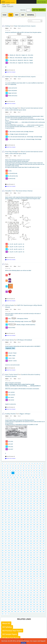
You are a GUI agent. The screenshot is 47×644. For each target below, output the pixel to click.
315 (25, 513)
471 (31, 539)
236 (40, 499)
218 (28, 496)
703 (12, 579)
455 (25, 536)
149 (31, 485)
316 (28, 513)
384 (22, 525)
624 (28, 565)
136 (34, 482)
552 (22, 553)
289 (31, 508)
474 (40, 539)
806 (28, 595)
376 (40, 522)
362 (40, 520)
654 (34, 569)
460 (40, 536)
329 (25, 515)
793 (31, 593)
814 (9, 597)
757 (6, 588)
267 (6, 506)
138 (40, 482)
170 (9, 489)
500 (34, 543)
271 (18, 506)
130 (15, 482)
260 (28, 503)
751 (31, 586)
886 (15, 609)
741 (44, 583)
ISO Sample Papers (10, 634)
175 (25, 489)
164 (34, 487)
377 (44, 522)
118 (22, 480)
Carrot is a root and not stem (25, 356)
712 (40, 579)
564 (15, 555)
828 (9, 600)
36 (8, 468)
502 (40, 543)
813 (6, 597)
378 (3, 525)
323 (6, 515)
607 (18, 562)
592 (15, 560)
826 (3, 600)
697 (37, 576)
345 (31, 518)
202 (22, 494)
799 (6, 595)
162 (28, 487)
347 (37, 518)
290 (34, 508)
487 (37, 541)
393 (6, 527)
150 (34, 485)
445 (37, 534)
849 (31, 602)
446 (40, 534)
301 (25, 510)
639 (31, 567)
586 (40, 557)
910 (3, 614)
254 (9, 503)
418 (40, 529)
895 (44, 609)
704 (15, 579)
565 (18, 555)
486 (34, 541)
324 (9, 515)
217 (25, 496)
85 (10, 475)
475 (44, 539)
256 (15, 503)
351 (6, 520)
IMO (17, 15)
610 (28, 562)
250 (40, 501)
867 (44, 605)
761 (18, 588)
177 (31, 489)
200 (15, 494)
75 (26, 473)
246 (28, 501)
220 (34, 496)
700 (3, 579)
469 (25, 539)
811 (44, 595)
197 (6, 494)
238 (3, 501)
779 (31, 590)
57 (21, 471)
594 (22, 560)
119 (25, 480)
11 (27, 463)
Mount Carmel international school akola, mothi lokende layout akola (24, 109)
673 (6, 574)
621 (18, 565)
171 (12, 489)
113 (6, 480)
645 (6, 569)
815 (12, 597)
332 (34, 515)
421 (6, 532)
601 (44, 560)
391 (44, 525)
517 (44, 546)
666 (28, 572)
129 (12, 482)
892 (34, 609)
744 (9, 586)
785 (6, 593)
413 (25, 529)
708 (28, 579)
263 (37, 503)
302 (28, 510)
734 (22, 583)
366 (9, 522)
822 (34, 597)
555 (31, 553)
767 (37, 588)
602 (3, 562)
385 (25, 525)
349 (44, 518)
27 (26, 466)
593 (18, 560)
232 (28, 499)
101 (11, 478)
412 (22, 529)
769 (44, 588)
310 (9, 513)
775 (18, 590)
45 (31, 468)
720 (22, 581)
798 (3, 595)
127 (6, 482)
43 (26, 468)
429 (31, 532)
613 (37, 562)
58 (24, 471)
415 (31, 529)
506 (9, 546)
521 (12, 548)
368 (15, 522)
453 (18, 536)
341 (18, 518)
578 (15, 557)
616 (3, 565)
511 (25, 546)
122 (34, 480)
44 (29, 468)
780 (34, 590)
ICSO (4, 15)
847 (25, 602)
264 (40, 503)
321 (44, 513)
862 (28, 605)
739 (37, 583)
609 (25, 562)
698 (40, 576)
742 (3, 586)
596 (28, 560)
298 (15, 510)
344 (28, 518)
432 (40, 532)
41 (21, 468)
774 (15, 590)
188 (22, 492)
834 (28, 600)
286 (22, 508)
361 (37, 520)
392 (3, 527)
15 (37, 463)
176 (28, 489)
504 (3, 546)
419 (44, 529)
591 (12, 560)
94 (34, 475)
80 (39, 473)
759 (12, 588)
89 (21, 475)
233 (31, 499)
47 (37, 468)
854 (3, 605)
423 (12, 532)
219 (31, 496)
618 (9, 565)
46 (34, 468)
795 (37, 593)
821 (31, 597)
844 (15, 602)
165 (37, 487)
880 (40, 607)
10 (24, 463)
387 (31, 525)
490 (3, 543)
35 (5, 468)
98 (2, 478)
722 (28, 581)
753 (37, 586)
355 (18, 520)
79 (37, 473)
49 (42, 468)
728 (3, 583)
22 (13, 466)
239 (6, 501)
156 (9, 487)
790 (22, 593)
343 (25, 518)
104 (21, 478)
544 (40, 550)
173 (18, 489)
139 (44, 482)
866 (40, 605)
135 (31, 482)
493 (12, 543)
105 (24, 478)
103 (17, 478)
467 (18, 539)
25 (21, 466)
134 (28, 482)
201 (18, 494)
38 (13, 468)
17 (43, 463)
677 (18, 574)
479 (12, 541)
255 (12, 503)
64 (39, 471)
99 (5, 478)
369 (18, 522)
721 (25, 581)
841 (6, 602)
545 (44, 550)
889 (25, 609)
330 (28, 515)
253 (6, 503)
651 (25, 569)
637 (25, 567)
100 (8, 478)
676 (15, 574)
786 (9, 593)
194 (40, 492)
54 (13, 471)
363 (44, 520)
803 (18, 595)
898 (9, 612)
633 (12, 567)
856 (9, 605)
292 (40, 508)
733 (18, 583)
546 (3, 553)
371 (25, 522)
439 (18, 534)
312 (15, 513)
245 (25, 501)
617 (6, 565)
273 (25, 506)
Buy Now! (23, 643)
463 (6, 539)
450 (9, 536)
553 (25, 553)
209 (44, 494)
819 (25, 597)
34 (2, 468)
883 (6, 609)
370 (22, 522)
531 (44, 548)
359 (31, 520)
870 (9, 607)
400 (28, 527)
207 (37, 494)
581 (25, 557)
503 (44, 543)
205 (31, 494)
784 (3, 593)
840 (3, 602)
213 (12, 496)
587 (44, 557)
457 (31, 536)
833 (25, 600)
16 (40, 463)
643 (44, 567)
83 (5, 475)
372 (28, 522)
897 (6, 612)
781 (37, 590)
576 (9, 557)
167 (44, 487)
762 (22, 588)
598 (34, 560)
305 (37, 510)
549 (12, 553)
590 (9, 560)
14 (35, 463)
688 (9, 576)
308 (3, 513)
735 (25, 583)
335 (44, 515)
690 (15, 576)
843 (12, 602)
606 (15, 562)
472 (34, 539)
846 (22, 602)
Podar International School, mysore (25, 26)
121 (31, 480)
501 (37, 543)
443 (31, 534)
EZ (25, 50)
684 (40, 574)
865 (37, 605)
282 (9, 508)
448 (3, 536)
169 (6, 489)
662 (15, 572)
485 (31, 541)
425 (18, 532)
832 (22, 600)
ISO (11, 15)
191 (31, 492)
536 (15, 550)
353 (12, 520)
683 (37, 574)
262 (34, 503)
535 (12, 550)
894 (40, 609)
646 (9, 569)
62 (34, 471)
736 (28, 583)
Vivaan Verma (9, 340)
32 (39, 466)
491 (6, 543)
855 (6, 605)
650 (22, 569)
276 (34, 506)
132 (22, 482)
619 (12, 565)
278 (40, 506)
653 (31, 569)
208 (40, 494)
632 (9, 567)
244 (22, 501)
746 (15, 586)
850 (34, 602)
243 (18, 501)
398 (22, 527)
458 (34, 536)
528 (34, 548)
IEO (23, 15)
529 (37, 548)
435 (6, 534)
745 (12, 586)
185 (12, 492)
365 (6, 522)
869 (6, 607)
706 (22, 579)
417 (37, 529)
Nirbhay (8, 26)
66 (2, 473)
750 (28, 586)
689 (12, 576)
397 (18, 527)
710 (34, 579)
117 (18, 480)
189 (25, 492)
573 (44, 555)
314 (22, 513)
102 (14, 478)
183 (6, 492)
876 (28, 607)
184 (9, 492)
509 (18, 546)
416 (34, 529)
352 (9, 520)
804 (22, 595)
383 (18, 525)
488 (40, 541)
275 (31, 506)
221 (37, 496)
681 (31, 574)
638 (28, 567)
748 (22, 586)
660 (9, 572)
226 (9, 499)
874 (22, 607)
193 (37, 492)
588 (3, 560)
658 (3, 572)
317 (31, 513)
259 (25, 503)
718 (15, 581)
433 (44, 532)
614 (40, 562)
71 (16, 473)
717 (12, 581)
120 (28, 480)
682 (34, 574)
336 (3, 518)
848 (28, 602)
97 (42, 475)
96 (39, 475)
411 (18, 529)
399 (25, 527)
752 (34, 586)
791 (25, 593)
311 (12, 513)
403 (37, 527)
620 (15, 565)
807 (31, 595)
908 (40, 612)
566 (22, 555)
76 (29, 473)
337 (6, 518)
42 (24, 468)
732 (15, 583)
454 (22, 536)
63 (37, 471)
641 (37, 567)
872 (15, 607)
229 (18, 499)
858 (15, 605)
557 (37, 553)
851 (37, 602)
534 (9, 550)
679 (25, 574)
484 (28, 541)
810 (40, 595)
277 (37, 506)
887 (18, 609)
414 (28, 529)
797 (44, 593)
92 (29, 475)
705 (18, 579)
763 (25, 588)
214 (15, 496)
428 (28, 532)
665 (25, 572)
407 (6, 529)
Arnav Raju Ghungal (11, 108)
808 (34, 595)
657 (44, 569)
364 (3, 522)
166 (40, 487)
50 (2, 471)
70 (13, 473)
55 (16, 471)
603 (6, 562)
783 (44, 590)
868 (3, 607)
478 (9, 541)
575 (6, 557)
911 (6, 614)
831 (18, 600)
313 (18, 513)
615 (44, 562)
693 (25, 576)
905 (31, 612)
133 (25, 482)
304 (34, 510)
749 (25, 586)
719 (18, 581)
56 (18, 471)
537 (18, 550)
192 (34, 492)
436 (9, 534)
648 (15, 569)
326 (15, 515)
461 (44, 536)
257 (18, 503)
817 (18, 597)
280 (3, 508)
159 (18, 487)
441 (25, 534)
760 (15, 588)
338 (9, 518)
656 (40, 569)
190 (28, 492)
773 (12, 590)
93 (31, 475)
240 (9, 501)
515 (37, 546)
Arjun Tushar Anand (11, 374)
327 (18, 515)
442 (28, 534)
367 (12, 522)
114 (9, 480)
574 (3, 557)
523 (18, 548)
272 (22, 506)
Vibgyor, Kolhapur (25, 414)
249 (37, 501)
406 (3, 529)
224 (3, 499)
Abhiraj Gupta (9, 305)
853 (44, 602)
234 (34, 499)
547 (6, 553)
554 (28, 553)
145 (18, 485)
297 (12, 510)
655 (37, 569)
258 (22, 503)
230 (22, 499)
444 (34, 534)
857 (12, 605)
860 (22, 605)
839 (44, 600)
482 (22, 541)
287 (25, 508)
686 (3, 576)
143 (12, 485)
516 (40, 546)
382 (15, 525)
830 (15, 600)
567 (25, 555)
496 (22, 543)
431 (37, 532)
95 (37, 475)
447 (44, 534)
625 (31, 565)
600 (40, 560)
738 (34, 583)
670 (40, 572)
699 (44, 576)
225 (6, 499)
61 (31, 471)
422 (9, 532)
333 (37, 515)
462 (3, 539)
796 (40, 593)
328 (22, 515)
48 (39, 468)
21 (10, 466)
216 (22, 496)
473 (37, 539)
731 (12, 583)
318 (34, 513)
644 (3, 569)
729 (6, 583)
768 (40, 588)
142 (9, 485)
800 (9, 595)
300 (22, 510)
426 (22, 532)
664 (22, 572)
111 (43, 478)
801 (12, 595)
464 (9, 539)
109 (36, 478)
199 (12, 494)
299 (18, 510)
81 (42, 473)
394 (9, 527)
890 (28, 609)
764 (28, 588)
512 (28, 546)
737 (31, 583)
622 (22, 565)
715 (6, 581)
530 (40, 548)
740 (40, 583)
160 (22, 487)
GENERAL (31, 15)
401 (31, 527)
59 (26, 471)
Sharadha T (9, 191)
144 (15, 485)
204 (28, 494)
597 (31, 560)
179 (37, 489)
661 (12, 572)
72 (18, 473)
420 (3, 532)
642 (40, 567)
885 (12, 609)
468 (22, 539)
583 (31, 557)
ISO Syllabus (7, 627)
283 (12, 508)
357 (25, 520)
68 (8, 473)
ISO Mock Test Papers (11, 638)
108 (33, 478)
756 (3, 588)
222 (40, 496)
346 (34, 518)
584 (34, 557)
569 (31, 555)
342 (22, 518)
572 (40, 555)
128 (9, 482)
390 (40, 525)
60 (29, 471)
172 (15, 489)
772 (9, 590)
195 (44, 492)
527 (31, 548)
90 (24, 475)
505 (6, 546)
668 (34, 572)
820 (28, 597)
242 (15, 501)
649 (18, 569)
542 (34, 550)
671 (44, 572)
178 (34, 489)
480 (15, 541)
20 (8, 466)
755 (44, 586)
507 (12, 546)
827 (6, 600)
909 (44, 612)
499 (31, 543)
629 (44, 565)
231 (25, 499)
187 (18, 492)
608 (22, 562)
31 (37, 466)
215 (18, 496)
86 (13, 475)
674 (9, 574)
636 (22, 567)
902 (22, 612)
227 (12, 499)
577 (12, 557)
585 (37, 557)
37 (10, 468)
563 (12, 555)
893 (37, 609)
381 (12, 525)
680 (28, 574)
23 (16, 466)
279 (44, 506)
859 (18, 605)
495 (18, 543)
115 (12, 480)
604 (9, 562)
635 (18, 567)
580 (22, 557)
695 (31, 576)
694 (28, 576)
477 (6, 541)
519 (6, 548)
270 (15, 506)
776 (22, 590)
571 (37, 555)
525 (25, 548)
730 (9, 583)
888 (22, 609)
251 (44, 501)
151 (37, 485)
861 (25, 605)
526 (28, 548)
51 (5, 471)
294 (3, 510)
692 (22, 576)
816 (15, 597)
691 (18, 576)
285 (18, 508)
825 (44, 597)
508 (15, 546)
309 (6, 513)
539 (25, 550)
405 (44, 527)
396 (15, 527)
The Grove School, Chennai (24, 191)
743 (6, 586)
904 (28, 612)
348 (40, 518)
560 (3, 555)
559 (44, 553)
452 (15, 536)
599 (37, 560)
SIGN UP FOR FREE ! (42, 2)
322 (3, 515)
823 (37, 597)
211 (6, 496)
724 (34, 581)
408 (9, 529)
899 (12, 612)
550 (15, 553)
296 (9, 510)
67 (5, 473)
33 (42, 466)
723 (31, 581)
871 (12, 607)
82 (2, 475)
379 (6, 525)
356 (22, 520)
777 (25, 590)
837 (37, 600)
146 (22, 485)
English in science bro (25, 393)
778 (28, 590)
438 (15, 534)
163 (31, 487)
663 (18, 572)
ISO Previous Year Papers (12, 631)
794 (34, 593)
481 (18, 541)
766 (34, 588)
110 (39, 478)
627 (37, 565)
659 (6, 572)
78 (34, 473)
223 (44, 496)
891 (31, 609)
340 (15, 518)
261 (31, 503)
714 (3, 581)
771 (6, 590)
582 (28, 557)
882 (3, 609)
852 (40, 602)
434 (3, 534)
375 (37, 522)
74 (24, 473)
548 (9, 553)
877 (31, 607)
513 (31, 546)
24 (18, 466)
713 (44, 579)
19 (5, 466)
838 (40, 600)
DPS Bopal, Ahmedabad (25, 340)
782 (40, 590)
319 (37, 513)
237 (44, 499)
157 (12, 487)
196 (3, 494)
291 (37, 508)
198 (9, 494)
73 (21, 473)
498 (28, 543)
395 (12, 527)
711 (37, 579)
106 (27, 478)
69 (10, 473)
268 (9, 506)
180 (40, 489)
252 (3, 503)
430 (34, 532)
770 (3, 590)
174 (22, 489)
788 (15, 593)
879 (37, 607)
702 (9, 579)
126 (3, 482)
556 (34, 553)
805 (25, 595)
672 (3, 574)
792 (28, 593)
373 (31, 522)
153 (44, 485)
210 (3, 496)
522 (15, 548)
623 (25, 565)
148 (28, 485)
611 (31, 562)
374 (34, 522)
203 (25, 494)
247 (31, 501)
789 (18, 593)
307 (44, 510)
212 (9, 496)
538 (22, 550)
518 (3, 548)
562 (9, 555)
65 (42, 471)
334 (40, 515)
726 (40, 581)
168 (3, 489)
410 (15, 529)
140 (3, 485)
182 (3, 492)
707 (25, 579)
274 (28, 506)
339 (12, 518)
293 (44, 508)
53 (10, 471)
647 (12, 569)
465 (12, 539)
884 (9, 609)
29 (31, 466)
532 (3, 550)
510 (22, 546)
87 (16, 475)
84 (8, 475)
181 (44, 489)
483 (25, 541)
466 (15, 539)
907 (37, 612)
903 (25, 612)
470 (28, 539)
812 (3, 597)
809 (37, 595)
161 (25, 487)
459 (37, 536)
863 (31, 605)
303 (31, 510)
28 (29, 466)
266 (3, 506)
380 (9, 525)
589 (6, 560)
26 (24, 466)
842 (9, 602)
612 (34, 562)
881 (44, 607)
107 (30, 478)
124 (40, 480)
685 (44, 574)
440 (22, 534)
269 (12, 506)
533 (6, 550)
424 (15, 532)
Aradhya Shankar (10, 414)
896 (3, 612)
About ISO (6, 623)
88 (18, 475)
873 (18, 607)
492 (9, 543)
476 (3, 541)
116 (15, 480)
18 (2, 466)
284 (15, 508)
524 (22, 548)
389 (37, 525)
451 (12, 536)
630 (3, 567)
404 (40, 527)
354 (15, 520)
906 (34, 612)
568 (28, 555)
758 (9, 588)
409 (12, 529)
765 (31, 588)
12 (29, 463)
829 (12, 600)
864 (34, 605)
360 (34, 520)
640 (34, 567)
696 (34, 576)
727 (44, 581)
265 (44, 503)
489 (44, 541)
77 (31, 473)
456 (28, 536)
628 (40, 565)
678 (22, 574)
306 (40, 510)
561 (6, 555)
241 (12, 501)
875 (25, 607)
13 (32, 463)
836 (34, 600)
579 (18, 557)
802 (15, 595)
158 (15, 487)
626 (34, 565)
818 (22, 597)
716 (9, 581)
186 (15, 492)
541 (31, 550)
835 (31, 600)
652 (28, 569)
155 (6, 487)
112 (3, 480)
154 (3, 487)
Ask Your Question (39, 10)
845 (18, 602)
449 (6, 536)
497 (25, 543)
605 (12, 562)
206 (34, 494)
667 (31, 572)
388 (34, 525)
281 (6, 508)
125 (44, 480)
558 (40, 553)
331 (31, 515)
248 (34, 501)
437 (12, 534)
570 (34, 555)
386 (28, 525)
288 (28, 508)
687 (6, 576)
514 (34, 546)
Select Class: (23, 10)
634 (15, 567)
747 (18, 586)
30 (34, 466)
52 (8, 471)
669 (37, 572)
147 (25, 485)
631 (6, 567)
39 (16, 468)
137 (37, 482)
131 (18, 482)
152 (40, 485)
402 (34, 527)
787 (12, 593)
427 (25, 532)
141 (6, 485)
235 (37, 499)
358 (28, 520)
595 (25, 560)
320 (40, 513)
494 (15, 543)
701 (6, 579)
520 (9, 548)
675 (12, 574)
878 (34, 607)
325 (12, 515)
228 (15, 499)
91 (26, 475)
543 (37, 550)
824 (40, 597)
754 (40, 586)
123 (37, 480)
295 (6, 510)
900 (15, 612)
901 (18, 612)
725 (37, 581)
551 (18, 553)
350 (3, 520)
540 (28, 550)
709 (31, 579)
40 (18, 468)
